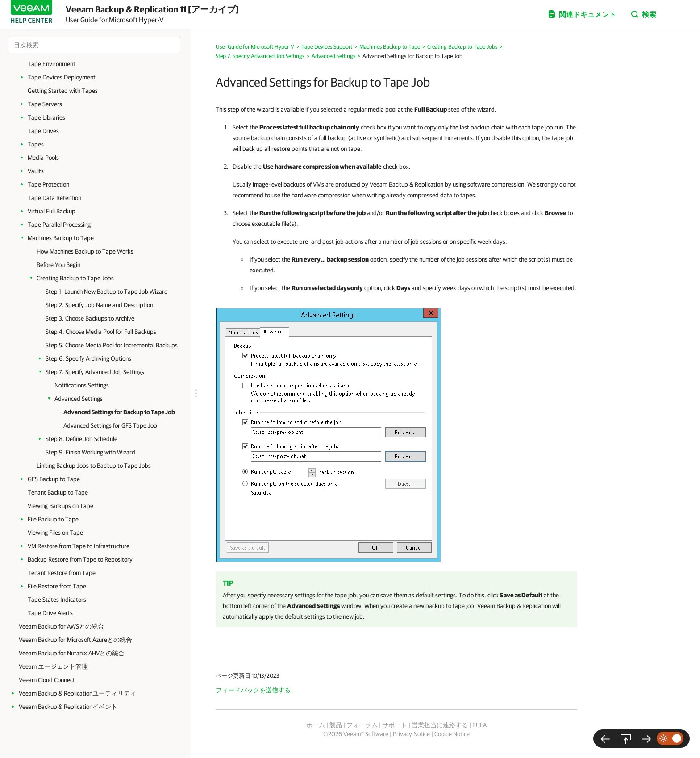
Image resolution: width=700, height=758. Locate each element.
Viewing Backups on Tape (60, 506)
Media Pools (43, 158)
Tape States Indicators (57, 600)
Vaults (36, 171)
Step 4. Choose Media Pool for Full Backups (101, 332)
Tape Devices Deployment (62, 77)
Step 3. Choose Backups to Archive (90, 318)
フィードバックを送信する (253, 690)
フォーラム (362, 725)
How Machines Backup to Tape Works (85, 251)
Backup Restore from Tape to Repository (80, 559)
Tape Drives (43, 131)
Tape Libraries (46, 117)
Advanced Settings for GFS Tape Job (110, 425)
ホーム (316, 725)
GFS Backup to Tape (54, 479)
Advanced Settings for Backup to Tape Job (119, 412)
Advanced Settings (79, 399)
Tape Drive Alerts (50, 613)
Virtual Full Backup (52, 211)
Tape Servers (45, 104)
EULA (479, 725)
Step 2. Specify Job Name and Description (99, 305)
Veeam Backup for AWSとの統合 (61, 626)
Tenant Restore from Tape (62, 573)
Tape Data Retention (54, 198)
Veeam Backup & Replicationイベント (68, 707)
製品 (336, 725)
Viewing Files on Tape (55, 533)
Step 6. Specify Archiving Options (88, 358)
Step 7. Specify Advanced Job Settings (95, 372)
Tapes (36, 144)
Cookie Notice (452, 734)
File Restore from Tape (57, 586)
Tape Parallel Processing (59, 225)
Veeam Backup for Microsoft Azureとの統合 (75, 640)
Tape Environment (52, 64)
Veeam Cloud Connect (47, 680)
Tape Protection (48, 184)
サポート (395, 725)
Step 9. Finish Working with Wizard (90, 452)
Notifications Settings (82, 385)
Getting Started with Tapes (63, 91)
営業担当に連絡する (440, 725)
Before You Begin (58, 265)
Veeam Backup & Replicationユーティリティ (77, 693)
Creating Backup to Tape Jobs (75, 278)
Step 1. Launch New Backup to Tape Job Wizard (107, 292)
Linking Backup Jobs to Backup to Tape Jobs (94, 466)
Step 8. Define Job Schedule (81, 439)
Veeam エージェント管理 (53, 666)
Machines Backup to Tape (61, 238)
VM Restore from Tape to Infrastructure (79, 546)
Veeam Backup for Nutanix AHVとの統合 (72, 653)
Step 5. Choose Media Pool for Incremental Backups (112, 345)
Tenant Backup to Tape (58, 492)
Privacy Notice (411, 734)
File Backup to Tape (53, 519)
